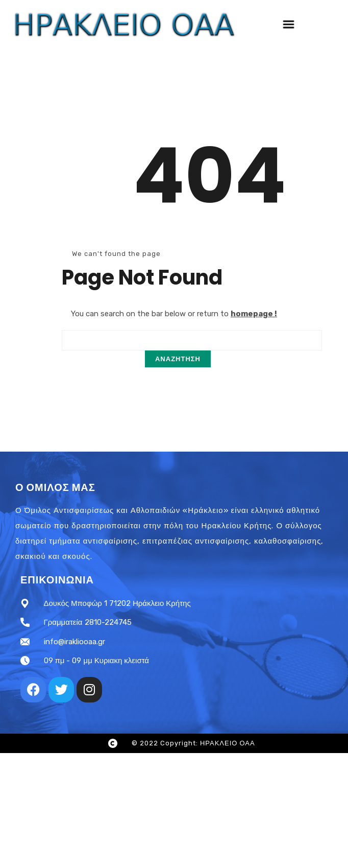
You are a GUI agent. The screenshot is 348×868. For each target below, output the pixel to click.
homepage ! (254, 314)
